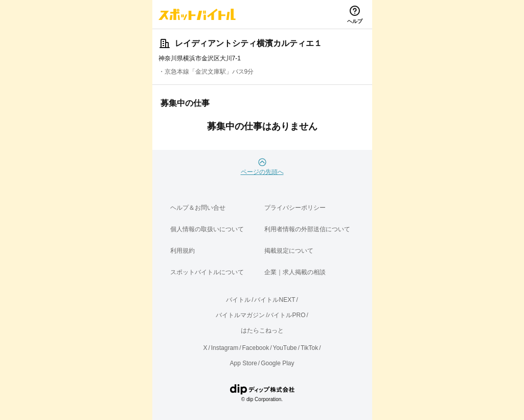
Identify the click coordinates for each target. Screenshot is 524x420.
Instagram (225, 348)
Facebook (255, 348)
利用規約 (183, 251)
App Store (243, 363)
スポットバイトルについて (207, 272)
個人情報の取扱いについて (207, 229)
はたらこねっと (262, 330)
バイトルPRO (286, 315)
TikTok (309, 348)
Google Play (277, 363)
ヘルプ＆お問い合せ (198, 208)
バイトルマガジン (240, 315)
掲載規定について (289, 251)
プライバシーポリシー (295, 208)
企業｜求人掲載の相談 (295, 272)
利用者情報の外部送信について (307, 229)
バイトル (238, 300)
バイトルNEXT (275, 300)
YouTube (285, 348)
